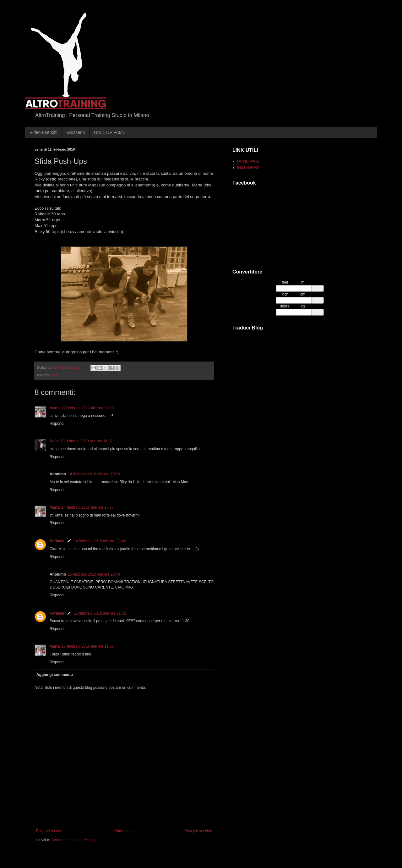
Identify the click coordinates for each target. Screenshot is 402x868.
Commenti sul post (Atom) (73, 840)
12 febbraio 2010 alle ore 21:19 (88, 408)
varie (55, 375)
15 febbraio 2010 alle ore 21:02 (100, 613)
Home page (124, 831)
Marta (55, 408)
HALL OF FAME (110, 132)
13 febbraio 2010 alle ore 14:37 (87, 441)
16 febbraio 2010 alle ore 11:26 (88, 646)
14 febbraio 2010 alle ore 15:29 (94, 474)
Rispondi (57, 423)
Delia (54, 441)
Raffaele (57, 541)
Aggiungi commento (55, 675)
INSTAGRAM (248, 168)
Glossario (76, 132)
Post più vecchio (198, 831)
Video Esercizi (43, 132)
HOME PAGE (248, 161)
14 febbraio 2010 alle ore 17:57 (88, 507)
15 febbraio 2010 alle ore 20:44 (94, 574)
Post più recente (50, 831)
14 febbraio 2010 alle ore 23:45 (100, 541)
